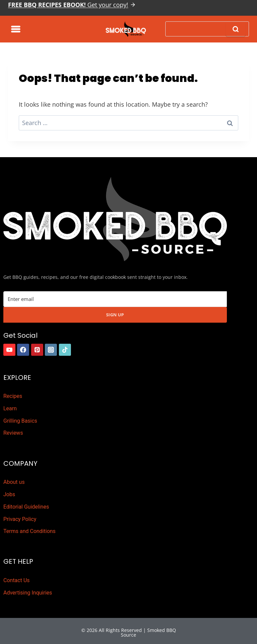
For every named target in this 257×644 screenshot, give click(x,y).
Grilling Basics (20, 421)
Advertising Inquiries (28, 593)
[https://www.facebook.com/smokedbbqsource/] (23, 350)
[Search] (207, 29)
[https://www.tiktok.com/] (65, 350)
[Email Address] (115, 299)
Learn (10, 408)
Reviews (13, 433)
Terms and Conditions (29, 531)
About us (14, 482)
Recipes (13, 396)
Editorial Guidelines (26, 507)
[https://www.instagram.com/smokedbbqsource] (51, 350)
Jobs (9, 494)
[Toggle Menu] (16, 29)
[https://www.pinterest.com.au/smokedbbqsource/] (37, 350)
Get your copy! (68, 5)
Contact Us (17, 580)
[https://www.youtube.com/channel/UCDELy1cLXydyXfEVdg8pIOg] (9, 350)
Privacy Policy (20, 519)
